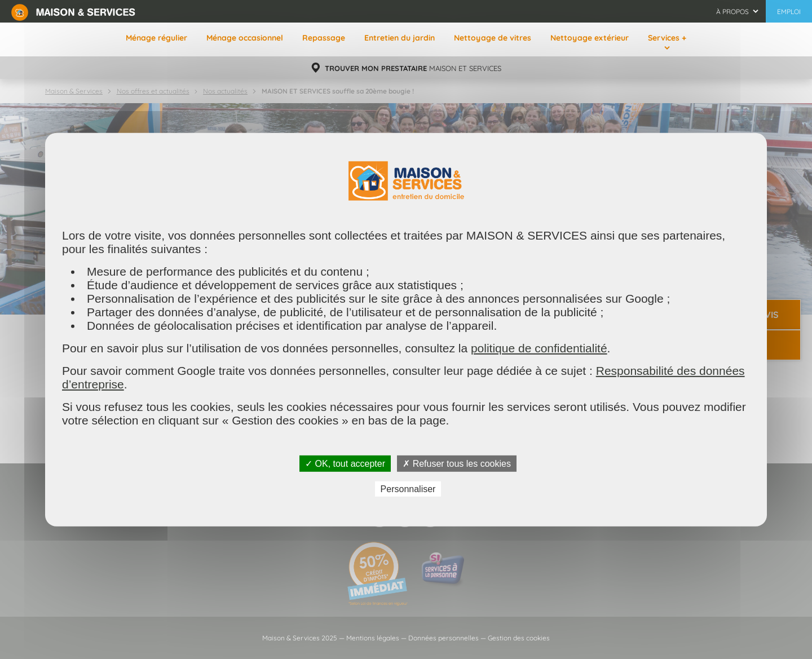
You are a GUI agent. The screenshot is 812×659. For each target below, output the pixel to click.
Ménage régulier (156, 38)
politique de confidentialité (539, 348)
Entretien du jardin (400, 38)
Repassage (324, 38)
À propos (732, 12)
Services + (667, 38)
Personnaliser (408, 489)
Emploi (789, 12)
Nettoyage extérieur (590, 38)
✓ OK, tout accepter (345, 463)
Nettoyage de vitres (493, 38)
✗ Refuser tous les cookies (457, 463)
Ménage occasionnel (245, 38)
